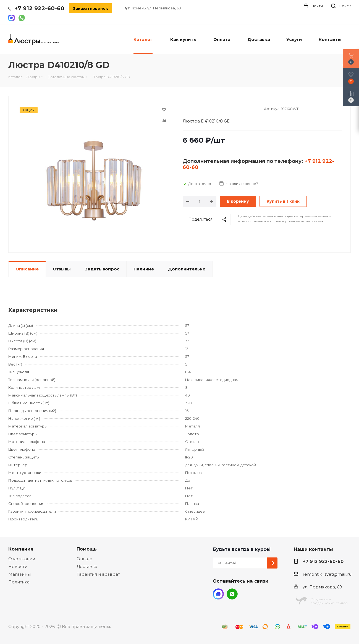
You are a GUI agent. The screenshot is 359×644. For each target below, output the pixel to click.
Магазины (19, 574)
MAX (218, 594)
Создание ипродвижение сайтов (329, 601)
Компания (21, 549)
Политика (19, 582)
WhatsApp (232, 594)
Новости (18, 566)
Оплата (84, 559)
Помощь (87, 549)
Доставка (87, 566)
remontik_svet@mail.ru (327, 574)
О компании (22, 559)
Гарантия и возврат (98, 574)
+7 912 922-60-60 (39, 8)
